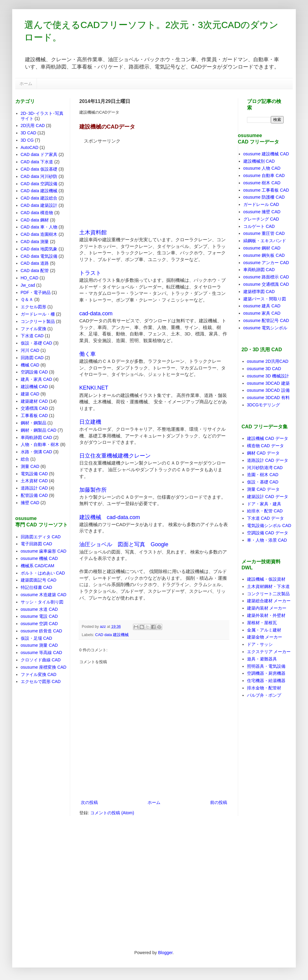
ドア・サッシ (260, 644)
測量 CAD (30, 466)
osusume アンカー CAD (266, 263)
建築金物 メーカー (265, 637)
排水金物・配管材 (264, 688)
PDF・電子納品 (36, 292)
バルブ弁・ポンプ (264, 695)
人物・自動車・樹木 (40, 444)
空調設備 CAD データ (268, 533)
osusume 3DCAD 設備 (268, 390)
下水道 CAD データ (265, 518)
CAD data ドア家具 (39, 154)
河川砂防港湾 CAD (265, 468)
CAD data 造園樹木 (39, 234)
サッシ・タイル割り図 (42, 602)
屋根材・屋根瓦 (262, 623)
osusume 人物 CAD (262, 168)
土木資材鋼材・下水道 (268, 586)
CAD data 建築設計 (39, 205)
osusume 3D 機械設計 (268, 376)
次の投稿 (89, 802)
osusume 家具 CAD (262, 313)
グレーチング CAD (261, 219)
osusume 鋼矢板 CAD (264, 255)
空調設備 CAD (34, 372)
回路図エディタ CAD (41, 537)
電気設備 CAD (34, 474)
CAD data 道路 (35, 263)
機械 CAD (30, 365)
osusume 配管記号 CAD (266, 320)
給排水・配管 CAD (265, 511)
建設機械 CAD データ (268, 438)
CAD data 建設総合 (39, 198)
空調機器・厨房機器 (266, 673)
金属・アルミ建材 (264, 630)
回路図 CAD (32, 358)
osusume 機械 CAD (39, 558)
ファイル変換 (34, 329)
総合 (25, 459)
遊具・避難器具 (262, 659)
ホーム (26, 83)
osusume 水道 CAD (39, 609)
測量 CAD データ (263, 489)
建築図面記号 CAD (39, 580)
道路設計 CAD (34, 488)
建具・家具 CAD (36, 379)
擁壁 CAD (30, 503)
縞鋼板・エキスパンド (265, 241)
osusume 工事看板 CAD (266, 190)
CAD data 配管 (35, 271)
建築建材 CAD (34, 401)
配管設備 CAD (34, 495)
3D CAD (29, 133)
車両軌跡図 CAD (36, 437)
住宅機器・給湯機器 (266, 681)
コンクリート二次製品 (268, 594)
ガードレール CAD (261, 204)
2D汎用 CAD (33, 126)
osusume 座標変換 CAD (44, 667)
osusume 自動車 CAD (264, 175)
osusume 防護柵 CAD (264, 197)
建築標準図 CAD (259, 292)
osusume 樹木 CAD (262, 183)
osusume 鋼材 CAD (262, 248)
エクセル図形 (34, 307)
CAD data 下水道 (37, 162)
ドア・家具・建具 (264, 504)
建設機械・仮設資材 (266, 579)
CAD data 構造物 (37, 213)
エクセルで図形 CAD (41, 681)
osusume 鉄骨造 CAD (41, 631)
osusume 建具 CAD (262, 306)
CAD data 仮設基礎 (39, 169)
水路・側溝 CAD (36, 452)
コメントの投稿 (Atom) (112, 813)
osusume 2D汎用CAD (268, 361)
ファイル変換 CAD (39, 674)
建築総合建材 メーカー (269, 601)
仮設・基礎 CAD (36, 343)
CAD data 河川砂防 (39, 176)
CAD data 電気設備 (39, 256)
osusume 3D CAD (264, 369)
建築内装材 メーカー (267, 608)
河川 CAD (30, 350)
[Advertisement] (125, 182)
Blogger (165, 953)
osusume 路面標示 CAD (266, 277)
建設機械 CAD (34, 387)
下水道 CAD (32, 336)
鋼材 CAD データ (263, 453)
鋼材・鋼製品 (34, 423)
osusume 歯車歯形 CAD (44, 551)
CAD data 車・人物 (39, 227)
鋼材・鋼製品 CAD (39, 430)
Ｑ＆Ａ (27, 299)
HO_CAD (30, 278)
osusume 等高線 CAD (41, 653)
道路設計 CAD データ (268, 460)
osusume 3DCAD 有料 (268, 398)
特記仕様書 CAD (36, 587)
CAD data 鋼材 (35, 220)
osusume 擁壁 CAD (262, 212)
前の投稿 (219, 802)
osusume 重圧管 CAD (264, 233)
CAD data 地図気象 (39, 249)
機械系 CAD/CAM (38, 566)
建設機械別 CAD (259, 161)
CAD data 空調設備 (39, 184)
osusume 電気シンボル (265, 328)
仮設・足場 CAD (36, 638)
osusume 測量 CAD (39, 645)
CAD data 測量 (35, 242)
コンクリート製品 (38, 321)
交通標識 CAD (34, 408)
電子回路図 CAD (36, 544)
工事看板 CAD (34, 416)
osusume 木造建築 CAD (44, 595)
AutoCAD (30, 147)
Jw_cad (28, 285)
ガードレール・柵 (38, 314)
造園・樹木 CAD (263, 475)
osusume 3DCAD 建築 (268, 383)
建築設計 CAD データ (268, 497)
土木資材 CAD (34, 481)
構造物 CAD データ (265, 446)
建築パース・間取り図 (265, 299)
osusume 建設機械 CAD (266, 154)
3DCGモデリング (264, 405)
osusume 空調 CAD (39, 624)
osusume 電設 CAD (39, 616)
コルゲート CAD (259, 226)
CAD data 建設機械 (112, 635)
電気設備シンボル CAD (269, 525)
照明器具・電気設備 (266, 666)
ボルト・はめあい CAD (43, 573)
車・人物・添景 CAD (267, 540)
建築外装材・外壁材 (266, 615)
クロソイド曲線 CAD (41, 660)
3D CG (27, 140)
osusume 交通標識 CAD (266, 284)
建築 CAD (30, 394)
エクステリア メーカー (269, 652)
